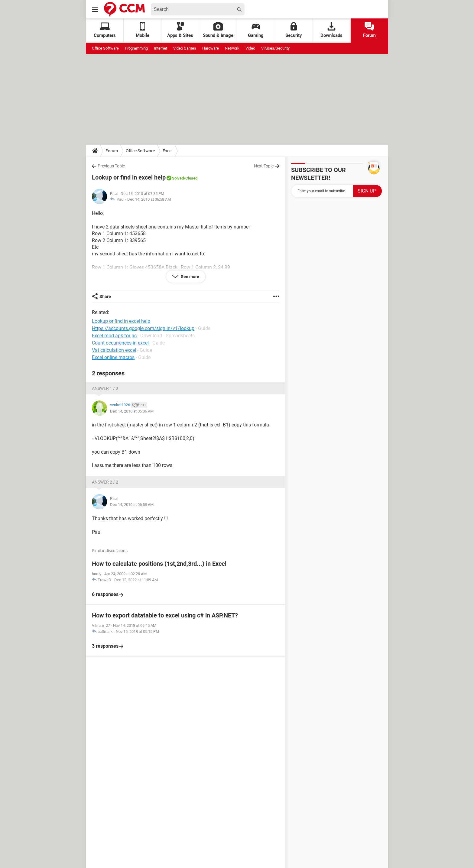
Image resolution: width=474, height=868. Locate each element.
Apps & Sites (180, 30)
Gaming (256, 30)
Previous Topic (111, 166)
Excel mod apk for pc (114, 336)
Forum (369, 30)
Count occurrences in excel (120, 343)
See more (190, 277)
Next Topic (264, 166)
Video (250, 48)
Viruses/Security (275, 48)
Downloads (331, 30)
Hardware (211, 48)
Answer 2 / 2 (105, 482)
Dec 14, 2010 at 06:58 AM (149, 199)
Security (294, 30)
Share (105, 296)
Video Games (185, 48)
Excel (167, 151)
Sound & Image (218, 30)
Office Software (105, 48)
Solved (178, 178)
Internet (161, 48)
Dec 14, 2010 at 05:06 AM (132, 411)
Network (232, 48)
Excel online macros (113, 357)
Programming (136, 48)
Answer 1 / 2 (105, 388)
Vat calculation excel (114, 350)
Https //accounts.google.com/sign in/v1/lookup (143, 328)
